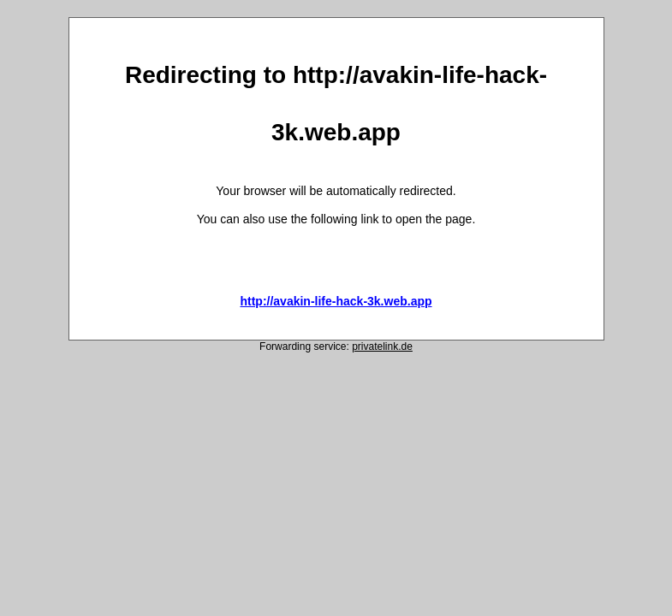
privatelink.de (382, 346)
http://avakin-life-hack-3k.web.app (336, 301)
